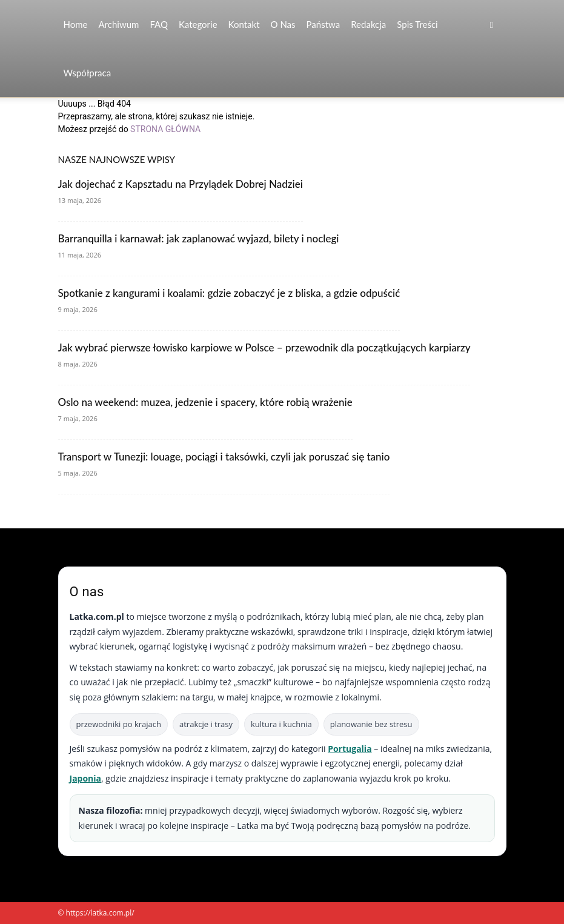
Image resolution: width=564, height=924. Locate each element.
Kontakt (244, 24)
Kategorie (198, 24)
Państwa (323, 24)
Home (76, 24)
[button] (492, 25)
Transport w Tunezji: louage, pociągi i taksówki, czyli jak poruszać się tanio (224, 457)
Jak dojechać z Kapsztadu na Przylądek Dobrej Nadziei (181, 184)
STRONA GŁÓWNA (165, 129)
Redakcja (368, 24)
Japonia (86, 778)
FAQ (159, 24)
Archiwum (118, 24)
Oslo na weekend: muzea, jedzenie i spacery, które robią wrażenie (205, 402)
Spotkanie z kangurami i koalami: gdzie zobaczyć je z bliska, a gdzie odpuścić (229, 293)
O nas (283, 24)
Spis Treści (417, 24)
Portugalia (350, 749)
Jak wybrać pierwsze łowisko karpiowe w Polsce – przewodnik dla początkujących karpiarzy (264, 347)
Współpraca (88, 73)
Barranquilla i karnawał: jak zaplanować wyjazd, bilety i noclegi (199, 238)
